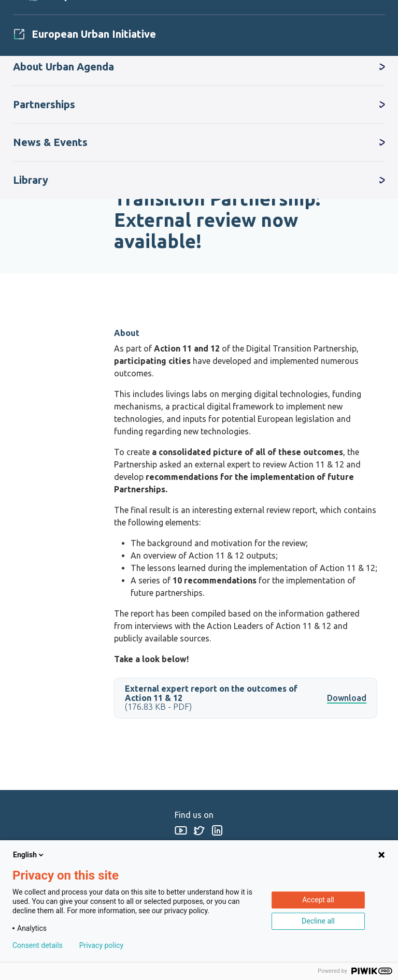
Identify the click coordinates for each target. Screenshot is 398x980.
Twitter (199, 830)
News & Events (50, 142)
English (29, 855)
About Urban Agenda (63, 67)
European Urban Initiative (94, 34)
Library (31, 180)
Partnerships (44, 104)
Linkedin (217, 830)
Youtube (181, 830)
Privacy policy (101, 945)
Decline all (318, 921)
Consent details (38, 945)
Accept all (318, 900)
